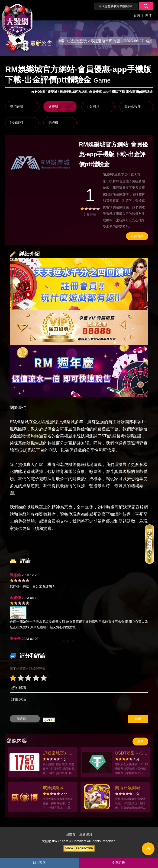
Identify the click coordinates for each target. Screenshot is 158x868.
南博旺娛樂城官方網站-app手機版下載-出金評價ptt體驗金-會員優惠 (131, 788)
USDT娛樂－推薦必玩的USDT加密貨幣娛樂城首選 (131, 754)
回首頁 (71, 834)
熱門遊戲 (17, 106)
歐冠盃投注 (133, 106)
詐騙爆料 (17, 123)
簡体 (148, 15)
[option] (41, 163)
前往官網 (137, 236)
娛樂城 (53, 106)
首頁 (137, 15)
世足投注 (93, 106)
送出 (138, 719)
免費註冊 (119, 863)
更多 (140, 741)
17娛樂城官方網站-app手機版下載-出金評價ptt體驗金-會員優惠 (58, 754)
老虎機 (53, 123)
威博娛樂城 (53, 788)
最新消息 (86, 834)
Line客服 (39, 863)
